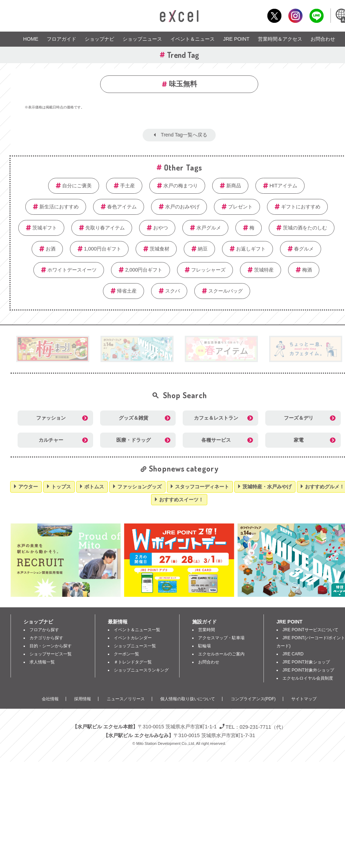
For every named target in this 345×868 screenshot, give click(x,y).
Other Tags (183, 167)
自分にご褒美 (77, 186)
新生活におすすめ (59, 207)
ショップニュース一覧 (135, 646)
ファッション (51, 418)
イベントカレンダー (133, 638)
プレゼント (240, 207)
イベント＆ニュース (193, 39)
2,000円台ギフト (144, 270)
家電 (299, 440)
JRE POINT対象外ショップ (308, 670)
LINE (316, 16)
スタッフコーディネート (202, 487)
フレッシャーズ (208, 270)
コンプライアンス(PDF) (253, 699)
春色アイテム (122, 207)
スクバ (172, 291)
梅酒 (307, 270)
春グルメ (304, 249)
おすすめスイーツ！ (181, 500)
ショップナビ (99, 39)
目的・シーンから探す (51, 646)
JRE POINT (236, 39)
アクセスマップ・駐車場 (221, 638)
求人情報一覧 (42, 662)
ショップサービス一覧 (51, 654)
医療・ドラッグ (134, 440)
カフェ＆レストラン (216, 418)
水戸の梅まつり (181, 186)
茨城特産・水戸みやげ (267, 487)
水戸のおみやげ (182, 207)
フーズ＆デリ (299, 418)
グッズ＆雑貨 (134, 418)
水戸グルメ (209, 228)
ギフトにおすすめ (301, 207)
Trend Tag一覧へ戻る (184, 135)
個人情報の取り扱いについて (188, 699)
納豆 (203, 249)
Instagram (295, 16)
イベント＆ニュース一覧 (137, 630)
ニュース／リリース (126, 699)
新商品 (234, 186)
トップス (61, 487)
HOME (31, 39)
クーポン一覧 (126, 654)
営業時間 (207, 630)
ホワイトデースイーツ (72, 270)
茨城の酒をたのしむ (305, 228)
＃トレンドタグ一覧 (133, 662)
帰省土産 (127, 291)
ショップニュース (142, 39)
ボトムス (94, 487)
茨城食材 (160, 249)
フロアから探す (44, 630)
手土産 (128, 186)
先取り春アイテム (105, 228)
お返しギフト (251, 249)
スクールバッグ (226, 291)
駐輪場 (204, 646)
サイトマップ (304, 699)
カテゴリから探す (46, 638)
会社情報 (50, 699)
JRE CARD (293, 654)
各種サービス (216, 440)
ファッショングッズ (139, 487)
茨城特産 (264, 270)
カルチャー (51, 440)
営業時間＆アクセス (280, 39)
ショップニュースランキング (141, 670)
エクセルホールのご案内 (221, 654)
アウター (28, 487)
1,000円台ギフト (103, 249)
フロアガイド (61, 39)
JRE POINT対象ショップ (306, 662)
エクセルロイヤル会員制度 (308, 678)
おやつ (161, 228)
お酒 (51, 249)
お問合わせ (323, 39)
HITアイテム (283, 186)
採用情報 (83, 699)
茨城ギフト (45, 228)
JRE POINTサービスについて (310, 630)
